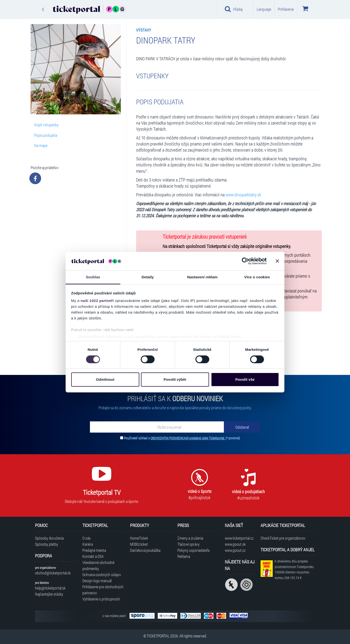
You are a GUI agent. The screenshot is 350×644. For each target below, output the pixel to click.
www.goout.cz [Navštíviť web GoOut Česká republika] (235, 550)
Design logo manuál (97, 581)
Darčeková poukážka (145, 550)
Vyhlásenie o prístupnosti (101, 599)
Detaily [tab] (148, 277)
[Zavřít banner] (277, 261)
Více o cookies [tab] (257, 277)
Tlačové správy (188, 544)
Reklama (184, 556)
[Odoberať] (242, 427)
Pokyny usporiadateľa (193, 550)
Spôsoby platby (47, 544)
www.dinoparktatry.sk (243, 195)
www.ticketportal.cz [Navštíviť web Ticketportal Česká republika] (239, 538)
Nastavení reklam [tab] (202, 277)
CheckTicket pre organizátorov (283, 538)
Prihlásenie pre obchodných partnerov (103, 590)
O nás (87, 538)
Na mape (41, 145)
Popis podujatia (46, 135)
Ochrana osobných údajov (102, 575)
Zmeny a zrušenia (190, 538)
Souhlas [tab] (93, 277)
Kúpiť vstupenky (46, 125)
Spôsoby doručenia (49, 538)
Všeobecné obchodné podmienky (98, 565)
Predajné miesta (94, 550)
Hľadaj (234, 9)
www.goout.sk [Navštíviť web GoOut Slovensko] (235, 544)
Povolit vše (245, 379)
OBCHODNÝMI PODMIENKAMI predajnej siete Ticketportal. (188, 438)
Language (264, 9)
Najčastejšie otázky (49, 594)
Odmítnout (105, 379)
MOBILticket (139, 544)
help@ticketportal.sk (50, 588)
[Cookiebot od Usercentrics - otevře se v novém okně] (245, 261)
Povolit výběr (175, 379)
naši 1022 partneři (97, 301)
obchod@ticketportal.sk (53, 573)
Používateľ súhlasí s (182, 438)
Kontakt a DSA (93, 556)
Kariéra (88, 544)
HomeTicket (139, 538)
